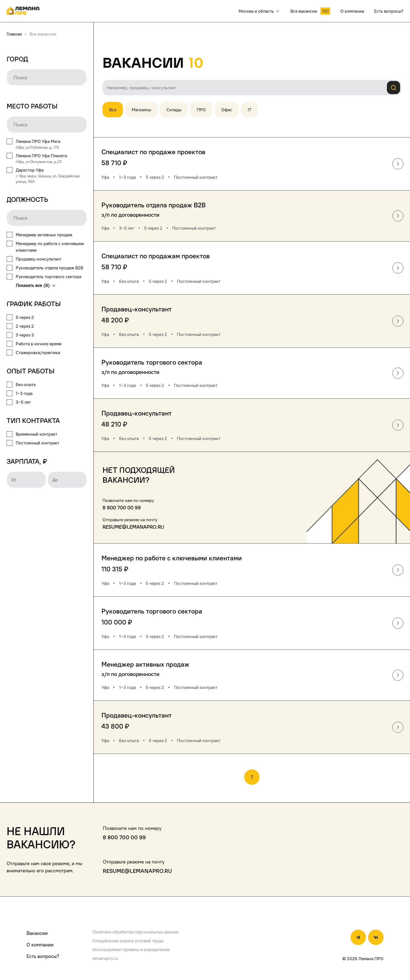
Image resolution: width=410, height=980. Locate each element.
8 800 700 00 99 (122, 508)
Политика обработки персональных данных (136, 932)
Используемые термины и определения (131, 949)
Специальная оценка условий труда (128, 941)
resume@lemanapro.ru (133, 527)
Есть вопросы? (43, 956)
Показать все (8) (36, 285)
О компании (40, 945)
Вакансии (37, 933)
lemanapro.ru (105, 958)
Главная (14, 34)
